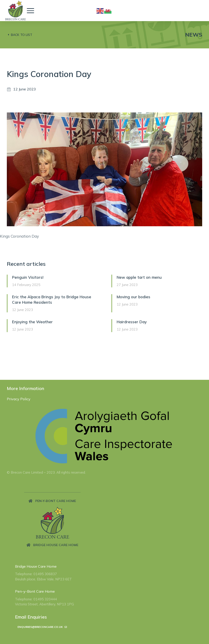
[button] (52, 501)
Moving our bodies (133, 297)
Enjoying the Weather (32, 322)
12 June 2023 (25, 89)
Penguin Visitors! (28, 277)
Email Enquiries (31, 617)
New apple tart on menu (139, 277)
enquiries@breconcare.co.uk (42, 627)
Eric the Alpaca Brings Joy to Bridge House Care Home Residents (52, 300)
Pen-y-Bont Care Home (35, 591)
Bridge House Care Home (36, 566)
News (194, 35)
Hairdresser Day (132, 322)
